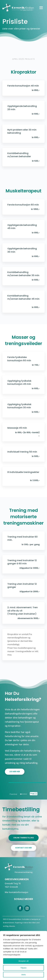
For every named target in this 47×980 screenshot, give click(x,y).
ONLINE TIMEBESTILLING (24, 838)
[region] (23, 955)
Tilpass (23, 968)
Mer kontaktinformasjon (16, 892)
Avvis (24, 975)
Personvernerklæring (24, 872)
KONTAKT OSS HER (24, 848)
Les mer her (15, 772)
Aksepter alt (23, 961)
